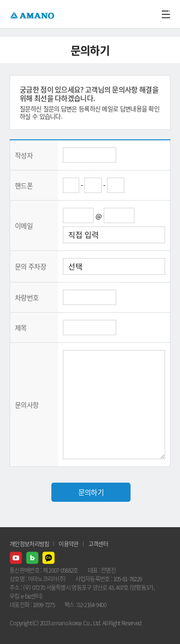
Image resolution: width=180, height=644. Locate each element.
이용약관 (68, 544)
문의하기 (91, 492)
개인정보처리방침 (29, 544)
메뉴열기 (166, 14)
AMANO (33, 14)
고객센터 (98, 544)
